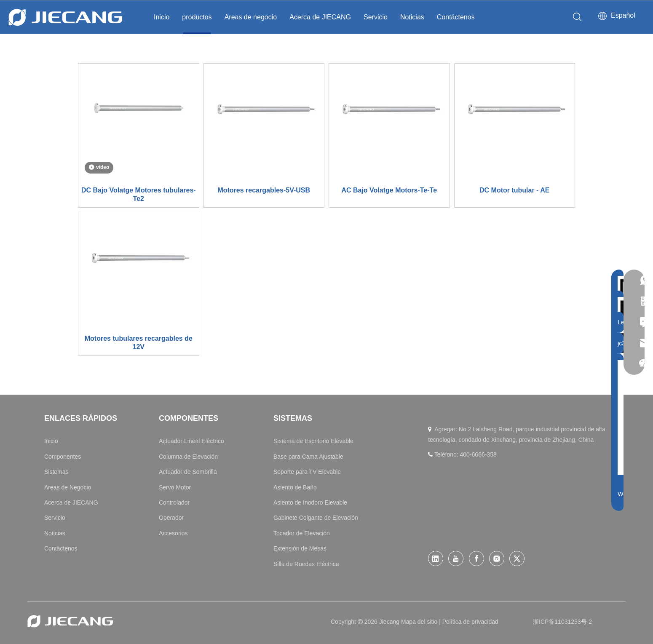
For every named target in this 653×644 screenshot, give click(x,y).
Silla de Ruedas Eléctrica (306, 564)
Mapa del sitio (420, 622)
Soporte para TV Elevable (307, 472)
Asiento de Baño (295, 487)
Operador (171, 518)
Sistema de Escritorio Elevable (313, 441)
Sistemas (56, 472)
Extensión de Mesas (300, 548)
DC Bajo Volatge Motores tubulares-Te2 (139, 194)
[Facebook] (476, 558)
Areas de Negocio (68, 487)
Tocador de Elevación (302, 533)
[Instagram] (497, 558)
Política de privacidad (470, 622)
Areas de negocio (251, 17)
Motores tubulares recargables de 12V (139, 343)
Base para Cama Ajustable (308, 457)
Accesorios (173, 533)
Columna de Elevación (188, 457)
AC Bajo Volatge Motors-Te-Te (389, 190)
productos (197, 17)
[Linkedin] (436, 558)
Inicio (162, 17)
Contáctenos (456, 17)
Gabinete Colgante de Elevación (316, 518)
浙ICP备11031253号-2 (562, 622)
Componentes (63, 457)
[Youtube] (456, 558)
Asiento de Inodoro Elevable (310, 502)
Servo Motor (175, 487)
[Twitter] (517, 558)
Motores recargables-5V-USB (264, 190)
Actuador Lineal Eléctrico (191, 441)
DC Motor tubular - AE (515, 190)
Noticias (412, 17)
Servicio (376, 17)
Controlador (174, 502)
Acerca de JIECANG (320, 17)
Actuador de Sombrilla (188, 472)
